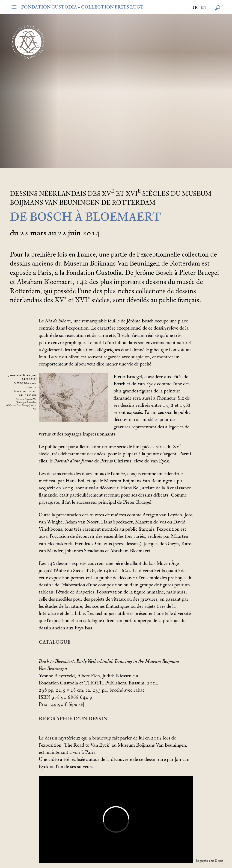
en (203, 8)
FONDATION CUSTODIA (82, 7)
